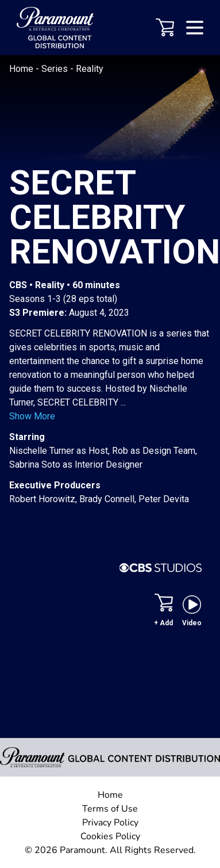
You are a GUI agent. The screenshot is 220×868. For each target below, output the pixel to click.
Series (56, 69)
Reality (90, 69)
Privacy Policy (110, 823)
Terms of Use (110, 809)
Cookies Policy (110, 836)
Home (22, 69)
